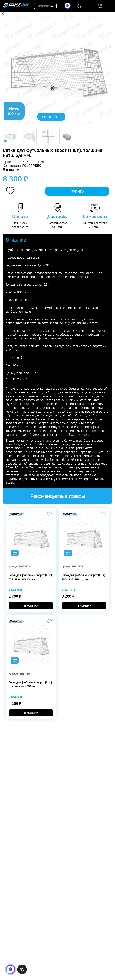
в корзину (31, 606)
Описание (16, 240)
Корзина (100, 6)
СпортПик (36, 162)
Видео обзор (51, 117)
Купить (77, 191)
